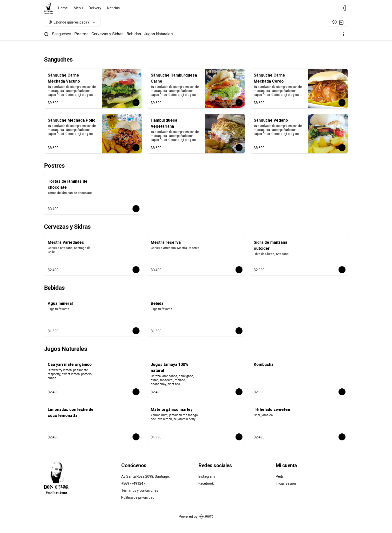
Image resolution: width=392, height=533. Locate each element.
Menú (78, 8)
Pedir (280, 476)
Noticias (113, 8)
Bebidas (134, 34)
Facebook (206, 483)
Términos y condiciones (140, 490)
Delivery (95, 8)
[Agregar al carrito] (136, 103)
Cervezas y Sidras (107, 34)
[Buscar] (46, 34)
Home (63, 8)
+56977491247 (133, 483)
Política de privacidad (138, 497)
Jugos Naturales (158, 34)
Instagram (207, 476)
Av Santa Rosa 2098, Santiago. (145, 476)
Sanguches (62, 34)
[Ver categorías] (343, 34)
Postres (81, 34)
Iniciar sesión (286, 483)
